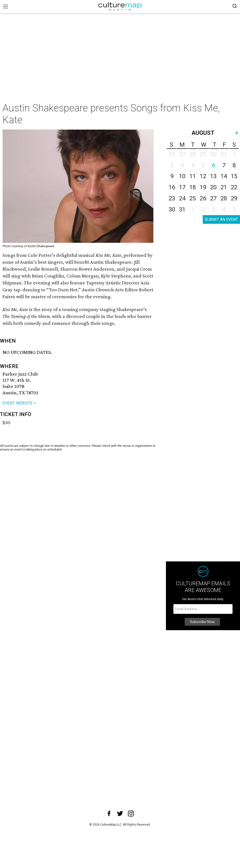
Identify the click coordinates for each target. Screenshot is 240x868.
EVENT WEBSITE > (19, 403)
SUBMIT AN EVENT (221, 219)
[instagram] (131, 814)
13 (213, 176)
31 (182, 209)
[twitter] (120, 814)
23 (172, 198)
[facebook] (109, 814)
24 (182, 198)
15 (234, 176)
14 (224, 176)
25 (193, 198)
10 (182, 176)
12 (203, 176)
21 (224, 187)
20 (213, 187)
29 (234, 198)
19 (203, 187)
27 (213, 198)
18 (193, 187)
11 (193, 176)
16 (172, 187)
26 (203, 198)
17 (182, 187)
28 (224, 198)
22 (234, 187)
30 (172, 209)
